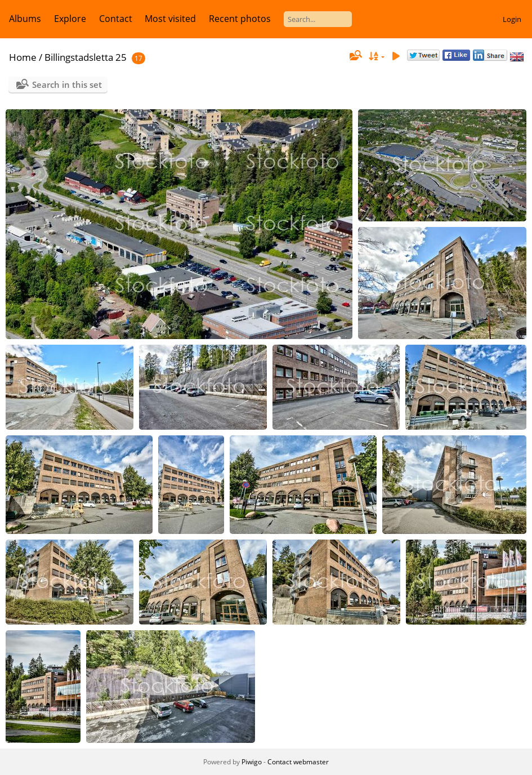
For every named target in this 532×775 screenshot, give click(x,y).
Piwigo (252, 762)
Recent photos (240, 19)
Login (512, 19)
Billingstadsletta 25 (86, 57)
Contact (116, 19)
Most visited (170, 19)
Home (23, 57)
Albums (25, 19)
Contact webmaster (298, 762)
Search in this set (67, 84)
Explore (70, 19)
